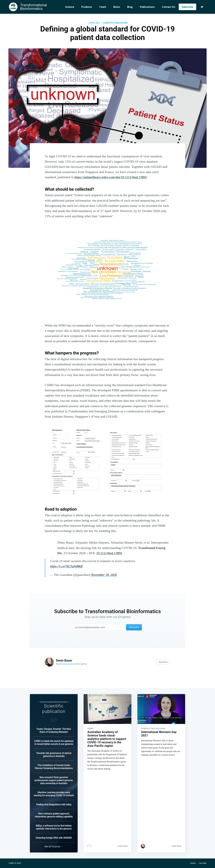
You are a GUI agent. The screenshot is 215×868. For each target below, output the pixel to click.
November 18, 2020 (104, 575)
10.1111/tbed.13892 (109, 553)
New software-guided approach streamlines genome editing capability (54, 815)
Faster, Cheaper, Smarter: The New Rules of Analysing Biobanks (54, 730)
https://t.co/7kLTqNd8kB (66, 566)
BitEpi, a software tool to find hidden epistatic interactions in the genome (54, 827)
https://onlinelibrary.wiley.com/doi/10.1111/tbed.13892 (111, 177)
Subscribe (187, 7)
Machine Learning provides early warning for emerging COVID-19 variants (54, 794)
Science (70, 7)
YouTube (203, 863)
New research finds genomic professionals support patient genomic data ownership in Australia (54, 780)
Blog (130, 7)
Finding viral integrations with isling (54, 804)
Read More (163, 662)
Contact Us (168, 7)
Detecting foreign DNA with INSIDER (54, 838)
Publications (147, 7)
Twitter (193, 863)
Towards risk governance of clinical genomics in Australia (54, 755)
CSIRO (11, 863)
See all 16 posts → (54, 847)
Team (103, 7)
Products (87, 7)
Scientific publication (115, 23)
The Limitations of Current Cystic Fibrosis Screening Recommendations (54, 767)
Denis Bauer (64, 660)
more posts (67, 664)
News (117, 7)
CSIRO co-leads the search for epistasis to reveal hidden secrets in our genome (54, 743)
